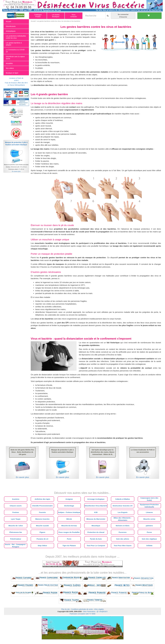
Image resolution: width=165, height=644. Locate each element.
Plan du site (65, 609)
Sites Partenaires (89, 611)
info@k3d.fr (103, 611)
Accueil (33, 21)
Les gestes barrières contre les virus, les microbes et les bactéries (58, 21)
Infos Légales (99, 609)
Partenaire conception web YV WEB (82, 614)
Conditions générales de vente (82, 609)
